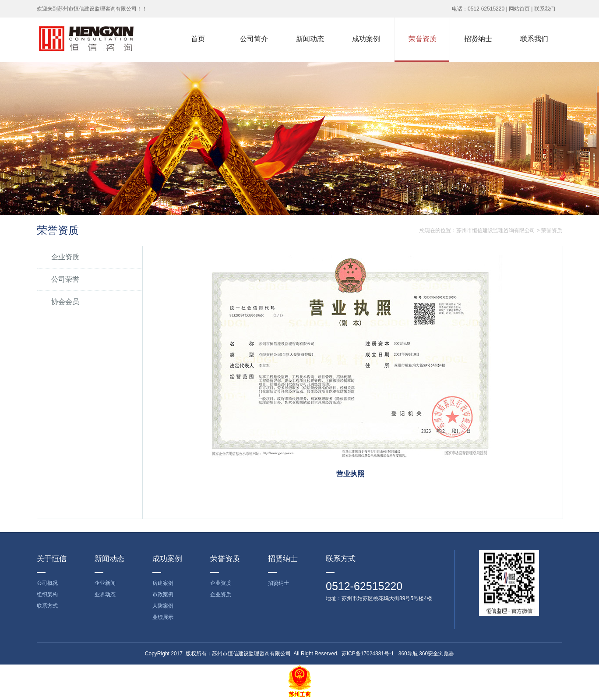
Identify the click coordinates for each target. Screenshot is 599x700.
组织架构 (47, 594)
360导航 (408, 654)
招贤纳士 (278, 583)
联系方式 (47, 606)
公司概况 (47, 583)
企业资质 (65, 257)
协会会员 (65, 302)
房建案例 (163, 583)
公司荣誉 (65, 279)
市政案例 (163, 594)
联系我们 (545, 9)
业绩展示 (163, 617)
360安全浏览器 (437, 654)
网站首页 (519, 9)
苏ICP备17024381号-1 (368, 654)
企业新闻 (105, 583)
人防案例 (163, 606)
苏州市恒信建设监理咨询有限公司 (496, 230)
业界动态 (105, 594)
